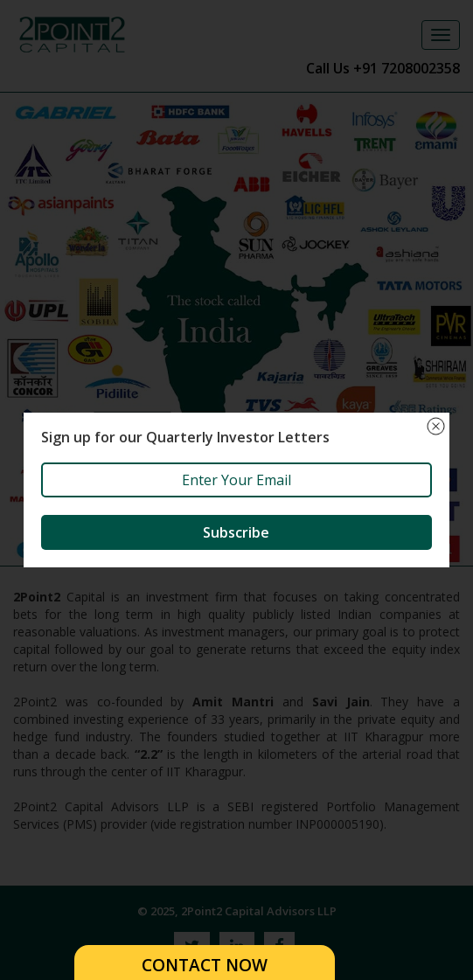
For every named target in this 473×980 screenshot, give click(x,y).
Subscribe (236, 532)
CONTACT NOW (205, 965)
